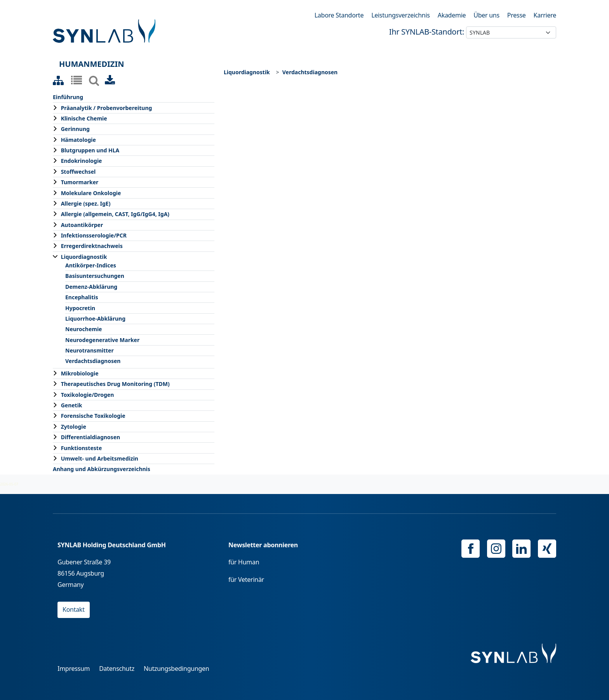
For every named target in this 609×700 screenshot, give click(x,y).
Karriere (545, 15)
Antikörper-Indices (91, 265)
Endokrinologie (82, 161)
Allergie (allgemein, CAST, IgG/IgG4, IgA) (115, 214)
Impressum (74, 669)
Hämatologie (78, 140)
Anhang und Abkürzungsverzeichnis (102, 469)
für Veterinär (246, 580)
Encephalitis (82, 297)
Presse (517, 15)
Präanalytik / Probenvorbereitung (107, 108)
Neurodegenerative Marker (102, 340)
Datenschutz (117, 669)
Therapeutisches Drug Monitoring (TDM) (115, 384)
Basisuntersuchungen (95, 276)
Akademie (452, 15)
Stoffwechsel (78, 172)
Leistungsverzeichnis (401, 15)
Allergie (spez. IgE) (86, 203)
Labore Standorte (339, 15)
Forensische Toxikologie (93, 416)
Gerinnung (75, 129)
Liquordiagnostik (84, 257)
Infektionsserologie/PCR (94, 235)
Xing (547, 549)
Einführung (68, 97)
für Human (244, 562)
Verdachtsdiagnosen (93, 361)
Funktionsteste (82, 448)
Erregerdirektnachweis (92, 246)
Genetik (72, 405)
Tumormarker (80, 182)
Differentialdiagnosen (90, 437)
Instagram (496, 549)
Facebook (471, 549)
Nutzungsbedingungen (177, 669)
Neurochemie (84, 329)
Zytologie (74, 427)
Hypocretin (80, 308)
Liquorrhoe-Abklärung (95, 319)
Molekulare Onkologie (91, 193)
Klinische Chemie (84, 118)
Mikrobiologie (80, 373)
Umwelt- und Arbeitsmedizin (100, 458)
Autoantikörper (82, 225)
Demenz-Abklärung (91, 287)
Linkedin (521, 549)
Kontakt (74, 609)
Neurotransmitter (90, 350)
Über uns (486, 15)
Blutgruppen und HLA (90, 150)
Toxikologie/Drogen (88, 395)
